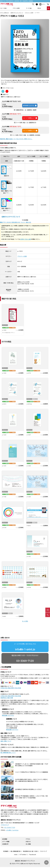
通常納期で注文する (30, 106)
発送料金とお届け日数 (7, 691)
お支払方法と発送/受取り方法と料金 (11, 681)
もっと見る (25, 621)
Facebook (33, 848)
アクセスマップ (5, 818)
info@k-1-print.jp (25, 643)
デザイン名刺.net (4, 13)
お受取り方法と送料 (25, 239)
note (16, 848)
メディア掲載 (6, 835)
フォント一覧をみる (26, 222)
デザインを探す (16, 8)
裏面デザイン (6, 193)
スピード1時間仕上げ (30, 118)
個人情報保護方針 (16, 844)
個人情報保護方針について (8, 746)
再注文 (39, 8)
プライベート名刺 (29, 13)
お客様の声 (5, 837)
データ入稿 (29, 8)
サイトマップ (44, 844)
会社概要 (5, 832)
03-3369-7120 (25, 654)
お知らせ (28, 835)
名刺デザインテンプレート (17, 13)
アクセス (28, 832)
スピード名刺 (3, 8)
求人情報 (28, 837)
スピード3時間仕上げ (30, 131)
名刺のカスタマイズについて (11, 217)
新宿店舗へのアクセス (8, 709)
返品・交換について (6, 734)
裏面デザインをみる (5, 222)
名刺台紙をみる (16, 222)
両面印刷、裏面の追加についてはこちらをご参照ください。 (16, 139)
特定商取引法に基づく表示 (30, 844)
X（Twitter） (23, 848)
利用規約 (6, 844)
